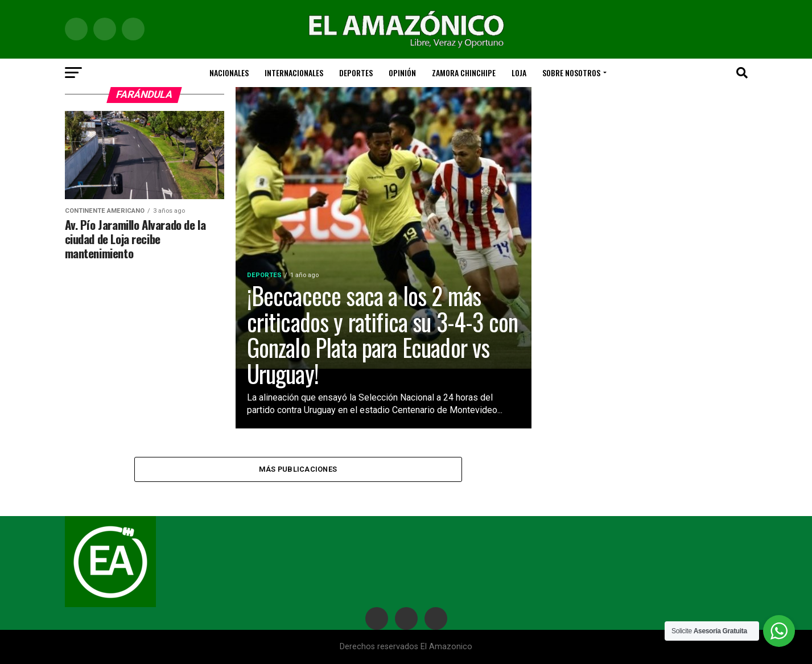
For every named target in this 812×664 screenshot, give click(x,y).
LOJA (519, 73)
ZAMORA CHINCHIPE (464, 73)
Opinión (402, 73)
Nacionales (229, 73)
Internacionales (294, 73)
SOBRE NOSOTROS (571, 73)
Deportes (356, 73)
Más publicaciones (298, 469)
